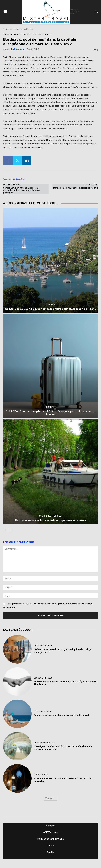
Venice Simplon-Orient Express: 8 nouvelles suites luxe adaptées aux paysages (21, 190)
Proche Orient (41, 775)
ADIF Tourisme (50, 832)
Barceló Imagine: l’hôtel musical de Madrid (76, 188)
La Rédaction (18, 49)
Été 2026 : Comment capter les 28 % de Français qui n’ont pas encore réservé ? (50, 413)
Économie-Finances (43, 678)
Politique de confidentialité (51, 839)
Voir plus (50, 798)
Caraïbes (50, 305)
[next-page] (10, 530)
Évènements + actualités (22, 29)
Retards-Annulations (44, 743)
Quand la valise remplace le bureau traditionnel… (62, 715)
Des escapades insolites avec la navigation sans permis (51, 520)
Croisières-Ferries (50, 516)
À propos (51, 826)
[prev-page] (5, 530)
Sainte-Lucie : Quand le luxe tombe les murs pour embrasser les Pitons (50, 309)
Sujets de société (41, 35)
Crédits (51, 852)
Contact (50, 846)
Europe (50, 407)
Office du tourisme (43, 646)
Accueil (6, 29)
